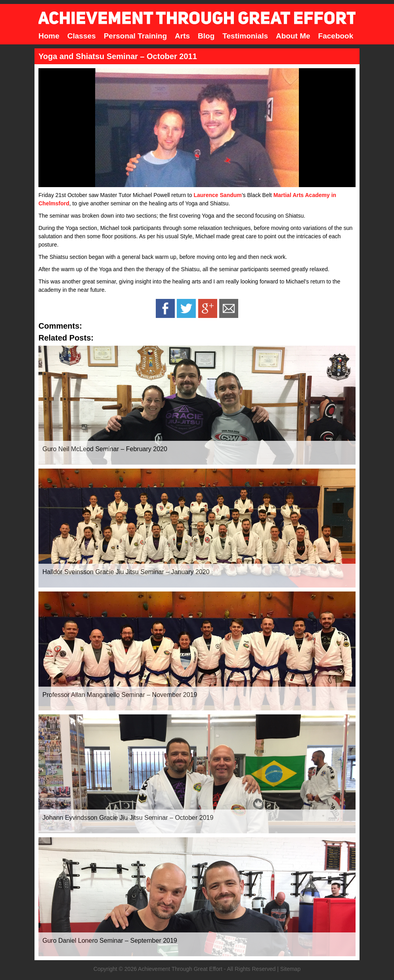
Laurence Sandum (217, 195)
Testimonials (245, 36)
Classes (82, 36)
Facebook (336, 36)
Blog (206, 36)
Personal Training (135, 36)
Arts (182, 36)
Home (49, 36)
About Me (293, 36)
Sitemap (290, 969)
